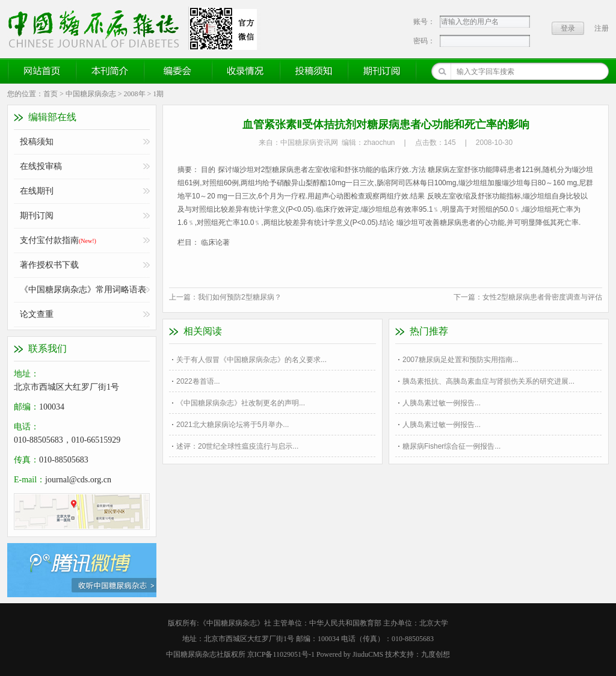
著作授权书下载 (49, 265)
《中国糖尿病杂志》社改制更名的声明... (241, 403)
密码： (424, 41)
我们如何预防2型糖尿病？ (240, 297)
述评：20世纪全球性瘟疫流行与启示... (237, 446)
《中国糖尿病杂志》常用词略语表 (83, 290)
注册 (602, 28)
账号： (424, 22)
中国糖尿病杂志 (91, 94)
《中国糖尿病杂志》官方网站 (98, 28)
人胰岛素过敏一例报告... (442, 403)
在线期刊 (37, 191)
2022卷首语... (198, 381)
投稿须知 (314, 71)
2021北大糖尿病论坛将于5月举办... (233, 425)
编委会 (178, 71)
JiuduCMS (368, 654)
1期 (158, 94)
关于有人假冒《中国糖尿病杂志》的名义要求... (251, 360)
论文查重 (37, 314)
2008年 (135, 94)
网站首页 (42, 71)
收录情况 (246, 71)
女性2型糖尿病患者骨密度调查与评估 (542, 297)
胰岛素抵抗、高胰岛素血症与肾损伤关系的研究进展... (488, 381)
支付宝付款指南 (58, 240)
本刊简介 (110, 71)
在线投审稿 (41, 166)
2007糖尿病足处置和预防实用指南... (460, 360)
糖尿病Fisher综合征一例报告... (451, 446)
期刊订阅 (382, 71)
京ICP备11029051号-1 (281, 654)
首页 (51, 94)
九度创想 (436, 654)
